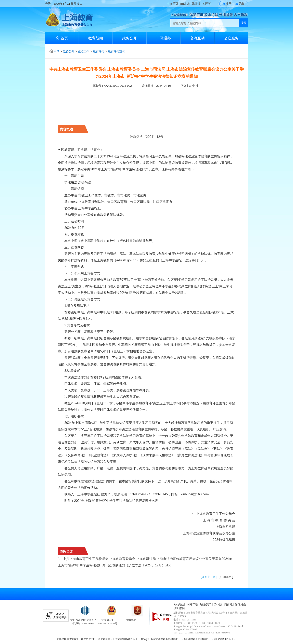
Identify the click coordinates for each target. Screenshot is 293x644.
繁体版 (218, 604)
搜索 (243, 23)
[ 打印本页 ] (226, 577)
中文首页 (173, 4)
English (185, 4)
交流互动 (197, 38)
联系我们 (206, 604)
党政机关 (131, 620)
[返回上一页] (209, 577)
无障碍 (196, 4)
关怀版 (207, 4)
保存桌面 (240, 604)
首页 (62, 38)
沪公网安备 (108, 620)
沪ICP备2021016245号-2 (83, 620)
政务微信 (179, 608)
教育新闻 (96, 38)
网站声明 (192, 604)
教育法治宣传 (117, 51)
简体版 (228, 604)
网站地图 (179, 604)
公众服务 (231, 38)
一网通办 (163, 38)
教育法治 (99, 51)
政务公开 (130, 38)
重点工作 (84, 51)
